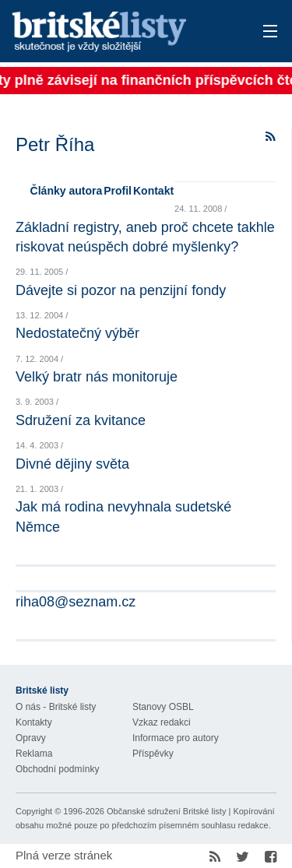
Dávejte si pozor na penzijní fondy (121, 290)
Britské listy (120, 32)
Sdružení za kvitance (81, 420)
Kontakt (153, 191)
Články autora (67, 191)
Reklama (34, 754)
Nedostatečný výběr (77, 333)
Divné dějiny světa (72, 464)
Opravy (31, 738)
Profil (118, 191)
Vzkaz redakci (162, 722)
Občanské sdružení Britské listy (166, 811)
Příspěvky (153, 754)
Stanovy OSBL (163, 707)
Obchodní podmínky (57, 769)
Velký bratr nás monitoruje (97, 377)
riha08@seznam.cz (76, 602)
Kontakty (34, 722)
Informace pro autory (176, 738)
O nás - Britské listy (56, 707)
